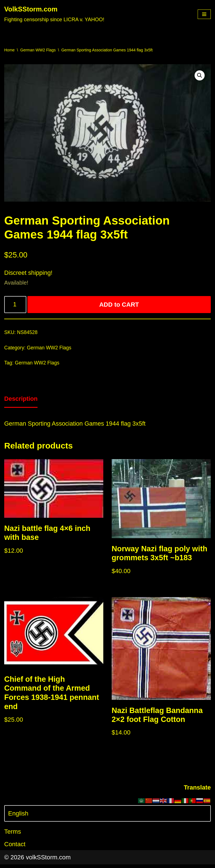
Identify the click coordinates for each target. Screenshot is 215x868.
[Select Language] (107, 817)
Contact (15, 848)
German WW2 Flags (38, 50)
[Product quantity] (15, 305)
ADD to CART (119, 305)
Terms (13, 835)
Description (21, 400)
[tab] (21, 401)
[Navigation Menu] (204, 14)
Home (9, 50)
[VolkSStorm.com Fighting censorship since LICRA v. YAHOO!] (54, 14)
